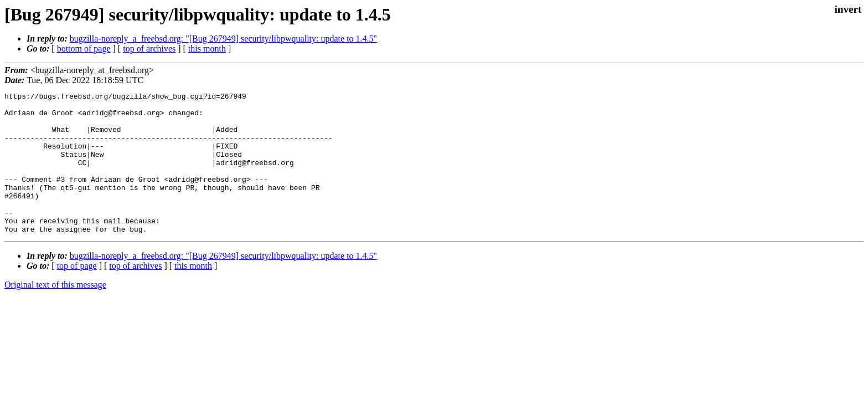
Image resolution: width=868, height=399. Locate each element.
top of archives (149, 48)
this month (207, 48)
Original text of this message (55, 313)
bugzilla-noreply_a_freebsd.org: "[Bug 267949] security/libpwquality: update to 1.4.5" (223, 39)
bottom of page (84, 48)
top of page (77, 294)
